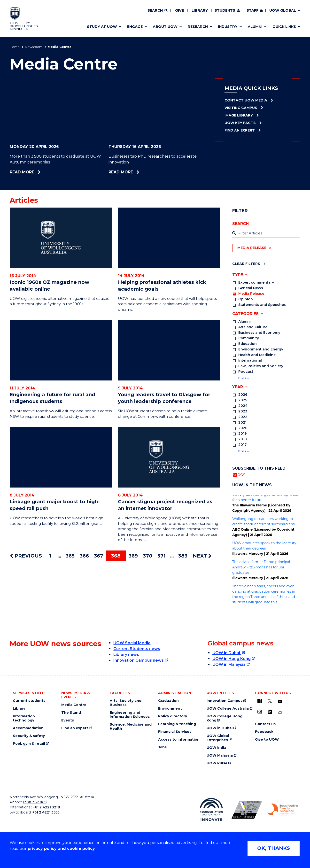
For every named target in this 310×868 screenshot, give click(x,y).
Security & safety (29, 736)
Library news (126, 655)
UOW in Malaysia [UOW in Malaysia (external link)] (229, 664)
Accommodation (28, 728)
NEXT (202, 556)
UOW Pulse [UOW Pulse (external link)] (217, 763)
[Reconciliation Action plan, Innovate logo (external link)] (211, 809)
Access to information (179, 740)
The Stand (71, 713)
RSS (241, 475)
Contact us (265, 724)
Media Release (252, 248)
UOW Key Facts (240, 123)
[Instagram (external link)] (260, 712)
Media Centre (74, 705)
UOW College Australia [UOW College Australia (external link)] (228, 709)
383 (183, 556)
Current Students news (137, 649)
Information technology (24, 718)
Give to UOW (267, 740)
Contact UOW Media (246, 100)
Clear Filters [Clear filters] (246, 264)
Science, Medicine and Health (131, 727)
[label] (266, 233)
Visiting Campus (241, 108)
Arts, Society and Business (126, 703)
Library (200, 10)
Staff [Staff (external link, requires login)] (252, 10)
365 (70, 556)
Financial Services (175, 732)
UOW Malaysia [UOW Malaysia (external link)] (220, 756)
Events (68, 720)
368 (116, 556)
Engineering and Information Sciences (130, 715)
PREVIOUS (26, 556)
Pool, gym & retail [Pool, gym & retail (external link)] (29, 744)
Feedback (264, 732)
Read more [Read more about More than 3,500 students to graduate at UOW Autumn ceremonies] (35, 172)
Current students (29, 701)
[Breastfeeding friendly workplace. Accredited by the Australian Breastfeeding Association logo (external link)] (283, 810)
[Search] (157, 11)
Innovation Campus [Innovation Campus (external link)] (225, 701)
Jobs (162, 747)
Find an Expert (240, 130)
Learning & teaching (177, 724)
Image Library (239, 115)
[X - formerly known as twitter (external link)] (270, 701)
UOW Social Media (132, 643)
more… (244, 377)
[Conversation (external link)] (280, 713)
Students (225, 10)
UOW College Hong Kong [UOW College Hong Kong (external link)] (225, 718)
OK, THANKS (274, 848)
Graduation (168, 701)
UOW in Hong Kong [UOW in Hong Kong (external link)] (232, 659)
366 (84, 556)
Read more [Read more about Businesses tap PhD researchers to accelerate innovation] (135, 172)
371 (162, 556)
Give (179, 10)
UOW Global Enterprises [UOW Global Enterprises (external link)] (218, 738)
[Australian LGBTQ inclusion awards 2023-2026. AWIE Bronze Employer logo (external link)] (247, 810)
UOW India (216, 748)
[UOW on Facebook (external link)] (260, 701)
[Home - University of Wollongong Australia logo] (24, 19)
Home (15, 47)
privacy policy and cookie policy (61, 849)
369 (133, 556)
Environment (170, 709)
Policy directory (173, 716)
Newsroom (34, 47)
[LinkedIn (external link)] (270, 712)
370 (148, 556)
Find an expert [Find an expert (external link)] (75, 728)
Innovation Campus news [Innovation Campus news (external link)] (139, 660)
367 (99, 556)
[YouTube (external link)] (280, 702)
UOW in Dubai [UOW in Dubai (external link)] (227, 653)
